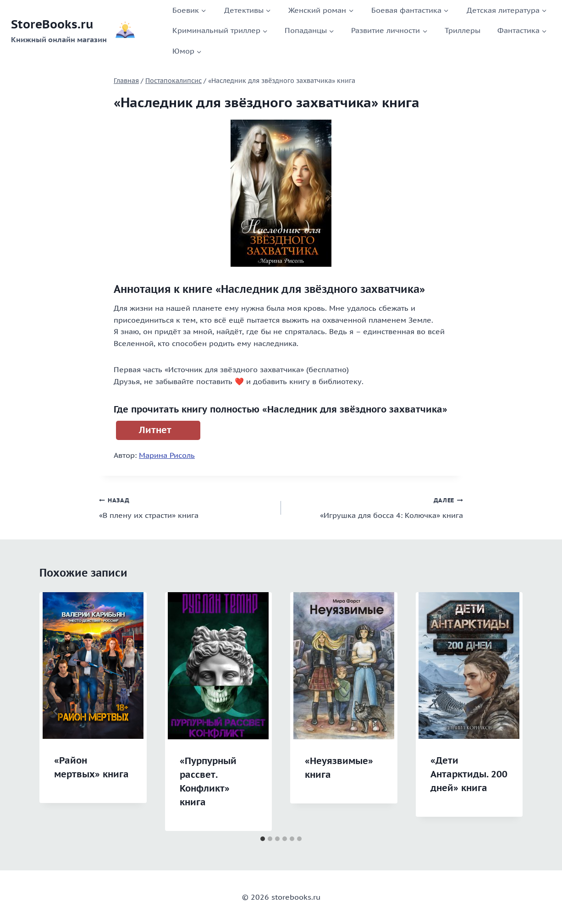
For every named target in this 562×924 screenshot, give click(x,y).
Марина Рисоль (167, 455)
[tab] (263, 839)
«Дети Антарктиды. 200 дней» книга (469, 774)
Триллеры (463, 30)
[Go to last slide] (56, 711)
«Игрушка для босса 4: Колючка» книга (376, 507)
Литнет (155, 430)
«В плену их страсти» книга (186, 507)
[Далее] (506, 711)
